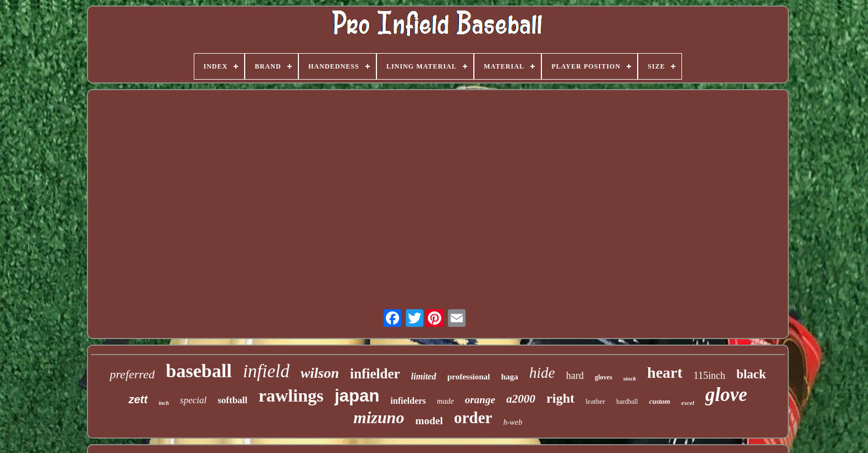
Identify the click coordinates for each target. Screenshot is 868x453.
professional (469, 377)
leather (595, 401)
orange (480, 400)
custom (659, 401)
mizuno (379, 417)
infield (266, 371)
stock (630, 378)
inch (164, 403)
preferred (132, 374)
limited (424, 376)
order (473, 418)
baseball (199, 371)
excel (688, 403)
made (445, 401)
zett (138, 399)
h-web (513, 422)
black (751, 374)
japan (357, 396)
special (193, 400)
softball (232, 400)
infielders (408, 401)
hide (542, 373)
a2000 (521, 399)
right (560, 398)
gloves (604, 377)
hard (575, 376)
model (429, 421)
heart (665, 373)
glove (726, 395)
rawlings (291, 395)
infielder (375, 374)
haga (510, 377)
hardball (627, 402)
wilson (320, 373)
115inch (709, 376)
